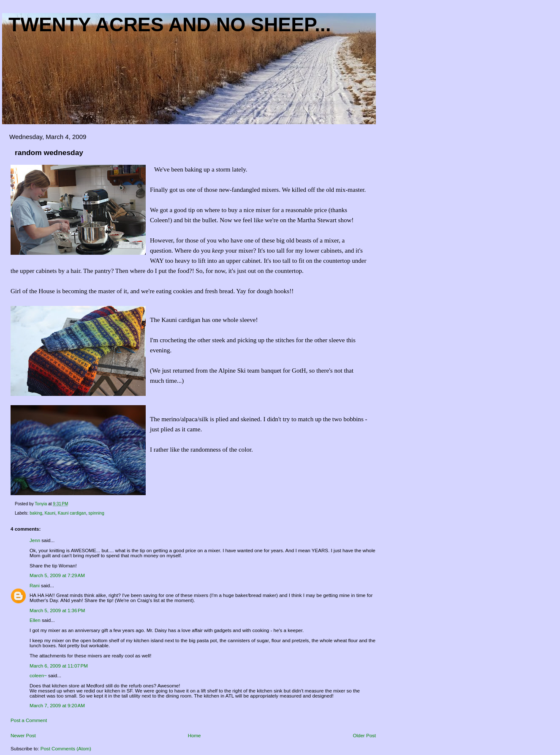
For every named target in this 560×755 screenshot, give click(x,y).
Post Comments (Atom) (66, 749)
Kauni (50, 513)
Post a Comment (29, 720)
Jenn (35, 540)
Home (194, 736)
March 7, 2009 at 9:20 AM (57, 706)
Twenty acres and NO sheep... (170, 25)
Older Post (364, 736)
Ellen (35, 620)
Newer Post (23, 736)
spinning (96, 513)
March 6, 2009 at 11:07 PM (59, 666)
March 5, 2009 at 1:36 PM (57, 611)
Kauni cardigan (72, 513)
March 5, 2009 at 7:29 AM (57, 575)
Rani (35, 586)
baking (36, 513)
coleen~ (38, 676)
